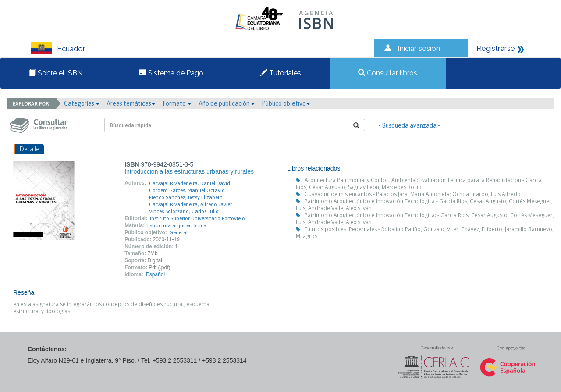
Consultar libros (388, 73)
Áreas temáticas (131, 103)
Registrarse (496, 48)
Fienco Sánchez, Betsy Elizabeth (186, 197)
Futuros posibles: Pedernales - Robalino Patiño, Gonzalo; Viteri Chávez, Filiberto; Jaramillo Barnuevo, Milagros (425, 233)
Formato (177, 103)
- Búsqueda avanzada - (409, 125)
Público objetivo (286, 103)
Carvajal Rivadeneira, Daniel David (190, 183)
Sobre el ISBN (56, 73)
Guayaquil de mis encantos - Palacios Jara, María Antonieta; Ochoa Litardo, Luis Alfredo (413, 194)
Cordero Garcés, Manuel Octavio (187, 190)
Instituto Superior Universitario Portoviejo (197, 218)
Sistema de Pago (171, 73)
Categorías (82, 103)
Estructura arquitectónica (177, 225)
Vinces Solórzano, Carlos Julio (184, 211)
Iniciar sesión (419, 48)
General (179, 232)
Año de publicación (227, 103)
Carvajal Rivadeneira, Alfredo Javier (190, 204)
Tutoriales (281, 73)
